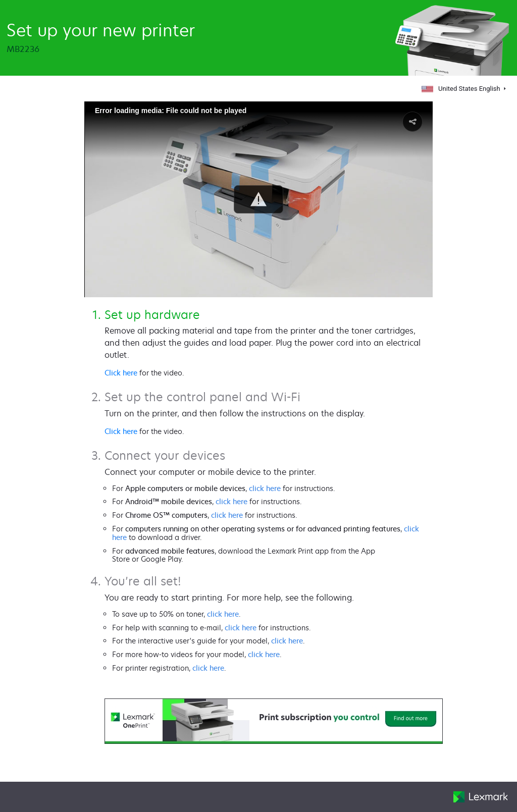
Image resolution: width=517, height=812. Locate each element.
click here (265, 488)
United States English (461, 89)
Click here (121, 373)
